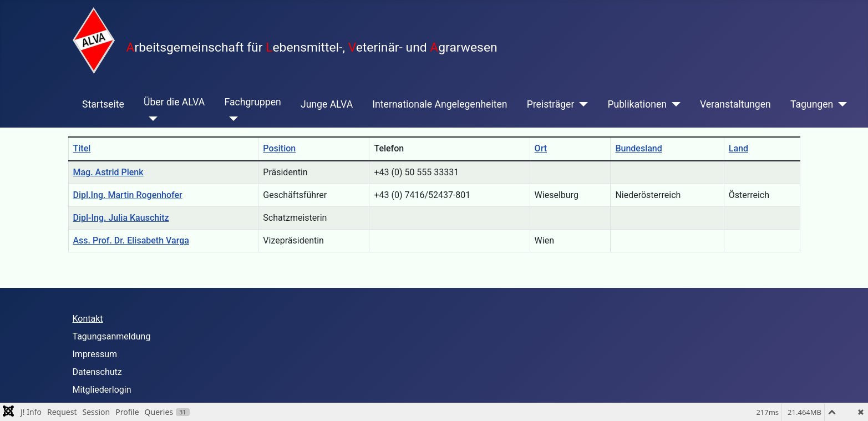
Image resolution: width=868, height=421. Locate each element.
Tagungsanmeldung (112, 336)
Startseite (103, 104)
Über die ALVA (174, 102)
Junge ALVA (327, 104)
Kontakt (88, 319)
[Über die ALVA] (151, 119)
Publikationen (637, 104)
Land (738, 148)
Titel (82, 148)
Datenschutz (97, 372)
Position (279, 148)
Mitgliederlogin (102, 390)
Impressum (95, 354)
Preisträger (551, 104)
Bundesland (638, 148)
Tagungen (812, 104)
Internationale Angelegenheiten (440, 104)
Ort (541, 148)
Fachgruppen (253, 102)
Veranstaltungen (735, 104)
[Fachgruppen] (232, 119)
